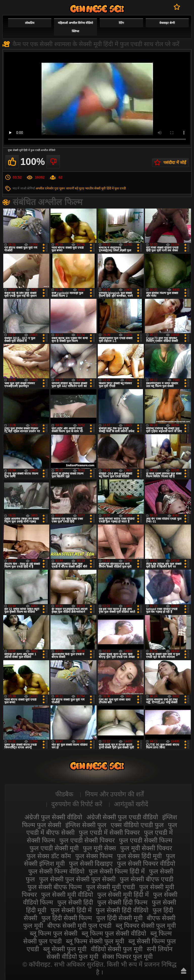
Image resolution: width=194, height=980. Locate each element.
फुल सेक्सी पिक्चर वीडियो (146, 863)
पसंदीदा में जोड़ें (175, 163)
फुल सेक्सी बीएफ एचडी (147, 879)
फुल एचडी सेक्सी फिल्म (146, 840)
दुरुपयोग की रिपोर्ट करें (77, 804)
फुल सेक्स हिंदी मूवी (139, 856)
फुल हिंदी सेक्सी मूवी (119, 918)
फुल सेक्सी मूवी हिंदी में (123, 895)
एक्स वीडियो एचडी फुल (137, 825)
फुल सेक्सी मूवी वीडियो (67, 895)
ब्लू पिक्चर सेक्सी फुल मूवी (146, 926)
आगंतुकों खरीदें (131, 804)
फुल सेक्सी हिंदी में (71, 910)
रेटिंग (121, 23)
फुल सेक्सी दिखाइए (91, 863)
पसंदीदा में (177, 7)
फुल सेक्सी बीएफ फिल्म (55, 887)
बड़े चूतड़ (79, 188)
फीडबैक (64, 794)
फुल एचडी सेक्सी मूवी (54, 848)
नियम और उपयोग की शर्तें (115, 794)
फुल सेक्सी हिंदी (75, 902)
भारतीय (89, 188)
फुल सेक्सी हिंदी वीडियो (122, 910)
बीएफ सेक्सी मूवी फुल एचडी (79, 926)
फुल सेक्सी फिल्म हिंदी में (117, 871)
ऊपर (184, 971)
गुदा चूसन (60, 188)
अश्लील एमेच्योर (44, 188)
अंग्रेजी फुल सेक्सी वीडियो (53, 817)
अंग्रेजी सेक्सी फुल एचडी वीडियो (122, 817)
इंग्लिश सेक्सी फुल (86, 825)
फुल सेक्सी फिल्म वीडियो (56, 871)
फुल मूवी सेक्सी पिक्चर (146, 848)
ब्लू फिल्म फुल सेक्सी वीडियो (114, 933)
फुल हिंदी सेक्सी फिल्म (67, 918)
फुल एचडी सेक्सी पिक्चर (87, 840)
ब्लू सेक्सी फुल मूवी (65, 949)
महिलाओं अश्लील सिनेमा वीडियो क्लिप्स (75, 27)
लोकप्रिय (30, 23)
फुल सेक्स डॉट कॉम (49, 856)
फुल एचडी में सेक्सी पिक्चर (109, 832)
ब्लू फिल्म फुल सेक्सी (54, 933)
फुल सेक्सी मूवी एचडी (111, 887)
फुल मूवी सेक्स (100, 848)
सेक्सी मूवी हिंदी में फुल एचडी (110, 188)
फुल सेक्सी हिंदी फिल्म (123, 902)
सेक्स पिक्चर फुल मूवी (127, 957)
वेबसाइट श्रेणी (167, 23)
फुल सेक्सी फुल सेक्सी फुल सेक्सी (77, 879)
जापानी (70, 188)
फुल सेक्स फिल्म (94, 856)
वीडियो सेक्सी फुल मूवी (117, 949)
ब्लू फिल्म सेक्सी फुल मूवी (95, 941)
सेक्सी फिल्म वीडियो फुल (97, 9)
